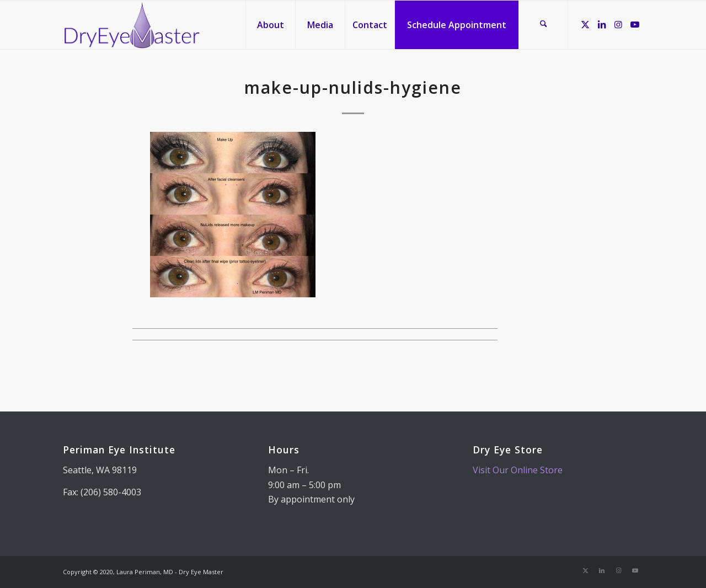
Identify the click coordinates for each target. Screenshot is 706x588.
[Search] (543, 25)
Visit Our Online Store (518, 470)
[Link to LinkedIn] (602, 24)
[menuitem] (270, 25)
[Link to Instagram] (618, 24)
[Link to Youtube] (635, 24)
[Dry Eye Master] (132, 25)
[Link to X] (585, 24)
